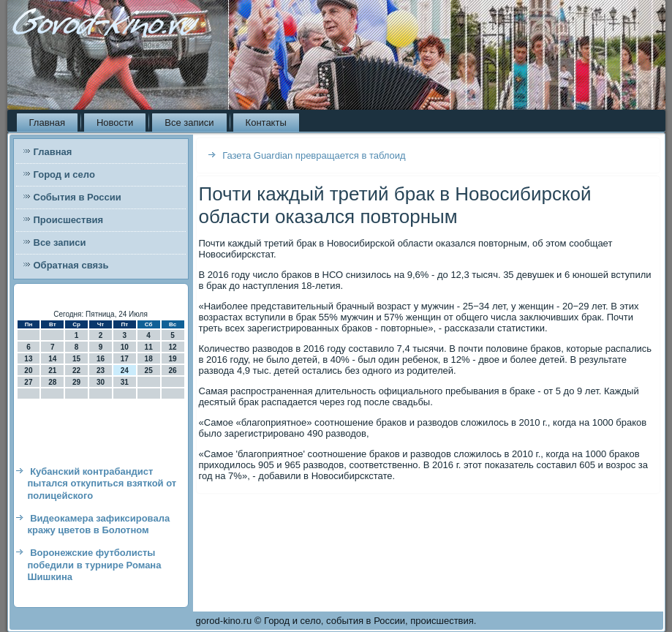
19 (172, 359)
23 (101, 370)
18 (149, 359)
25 (149, 370)
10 (125, 347)
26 (172, 370)
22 (76, 370)
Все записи (189, 123)
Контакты (266, 123)
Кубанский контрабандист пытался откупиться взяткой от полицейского (102, 484)
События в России (78, 197)
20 (28, 370)
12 (172, 347)
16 (101, 359)
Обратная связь (71, 265)
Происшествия (69, 220)
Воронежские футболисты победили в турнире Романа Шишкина (95, 565)
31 (125, 382)
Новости (115, 123)
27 (28, 382)
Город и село (64, 174)
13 (28, 359)
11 (149, 347)
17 (125, 359)
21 (52, 370)
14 (52, 359)
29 (76, 382)
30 (101, 382)
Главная (47, 123)
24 (125, 370)
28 (52, 382)
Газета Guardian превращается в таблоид (314, 155)
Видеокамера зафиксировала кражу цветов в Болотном (99, 524)
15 (76, 359)
